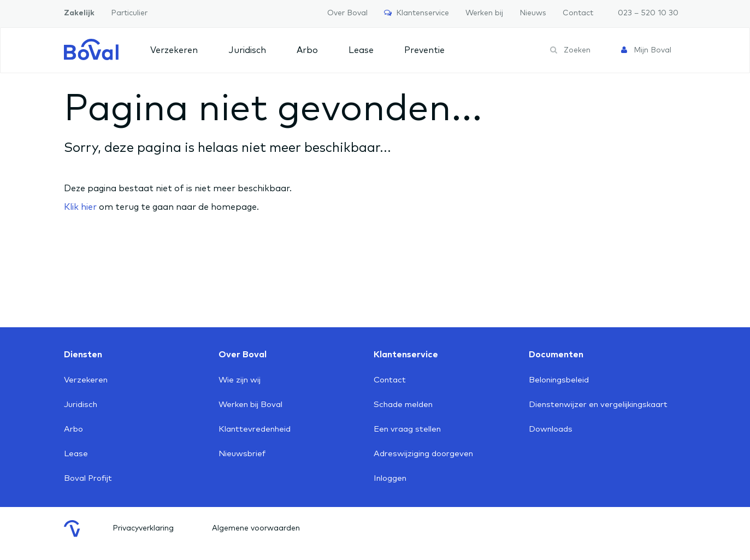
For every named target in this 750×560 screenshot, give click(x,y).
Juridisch (247, 50)
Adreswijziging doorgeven (423, 454)
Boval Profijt (88, 478)
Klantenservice (417, 13)
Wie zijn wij (240, 380)
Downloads (551, 429)
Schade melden (403, 405)
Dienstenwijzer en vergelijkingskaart (598, 405)
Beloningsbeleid (559, 380)
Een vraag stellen (407, 429)
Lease (361, 50)
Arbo (307, 50)
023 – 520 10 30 (648, 13)
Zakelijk (79, 13)
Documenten (556, 355)
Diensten (83, 355)
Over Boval (347, 13)
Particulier (129, 13)
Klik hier (80, 207)
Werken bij (484, 13)
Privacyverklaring (143, 528)
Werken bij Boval (250, 405)
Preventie (424, 50)
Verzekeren (174, 50)
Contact (578, 13)
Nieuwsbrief (242, 454)
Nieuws (533, 13)
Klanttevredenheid (255, 429)
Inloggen (390, 478)
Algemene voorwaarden (256, 528)
